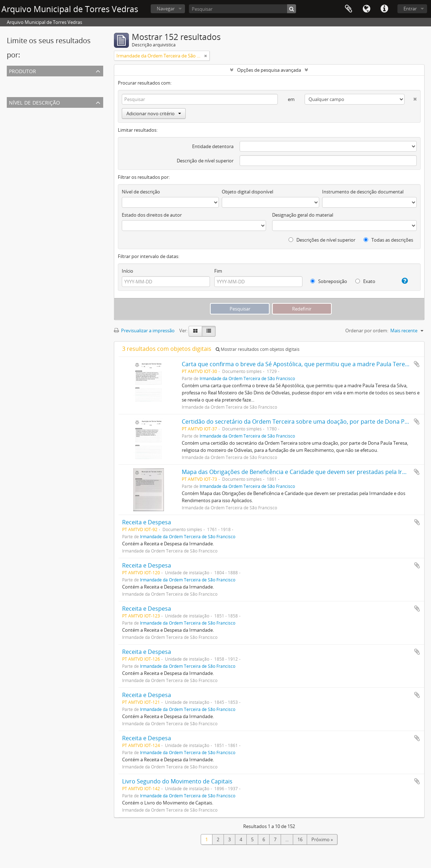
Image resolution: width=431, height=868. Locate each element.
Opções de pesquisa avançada (269, 70)
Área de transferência (349, 9)
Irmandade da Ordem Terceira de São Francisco (58, 89)
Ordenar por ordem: (367, 330)
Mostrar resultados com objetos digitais (258, 349)
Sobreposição (329, 281)
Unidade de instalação (32, 129)
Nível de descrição (34, 102)
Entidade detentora (213, 146)
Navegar (166, 9)
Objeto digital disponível (247, 192)
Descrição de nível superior (205, 161)
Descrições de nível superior (322, 240)
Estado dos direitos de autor (152, 215)
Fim (218, 271)
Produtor (22, 70)
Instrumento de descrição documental (363, 192)
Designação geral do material (303, 215)
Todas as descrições (388, 240)
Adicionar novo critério (154, 113)
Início (127, 271)
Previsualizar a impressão (144, 330)
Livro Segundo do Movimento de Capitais (177, 781)
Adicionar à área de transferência (417, 364)
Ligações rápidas (384, 9)
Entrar (410, 9)
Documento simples (29, 121)
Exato (365, 281)
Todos (15, 81)
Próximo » (322, 839)
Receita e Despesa (147, 522)
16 (300, 839)
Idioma (366, 9)
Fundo (15, 138)
